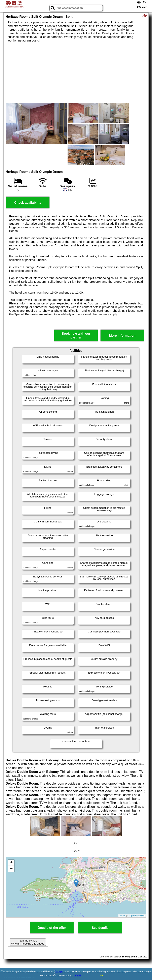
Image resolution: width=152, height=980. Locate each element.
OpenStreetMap (137, 916)
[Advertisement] (76, 73)
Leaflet (122, 916)
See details (100, 928)
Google (59, 972)
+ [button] (11, 863)
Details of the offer (52, 928)
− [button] (11, 869)
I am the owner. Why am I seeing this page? (28, 942)
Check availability (28, 203)
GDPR (78, 976)
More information (122, 336)
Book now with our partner (76, 335)
